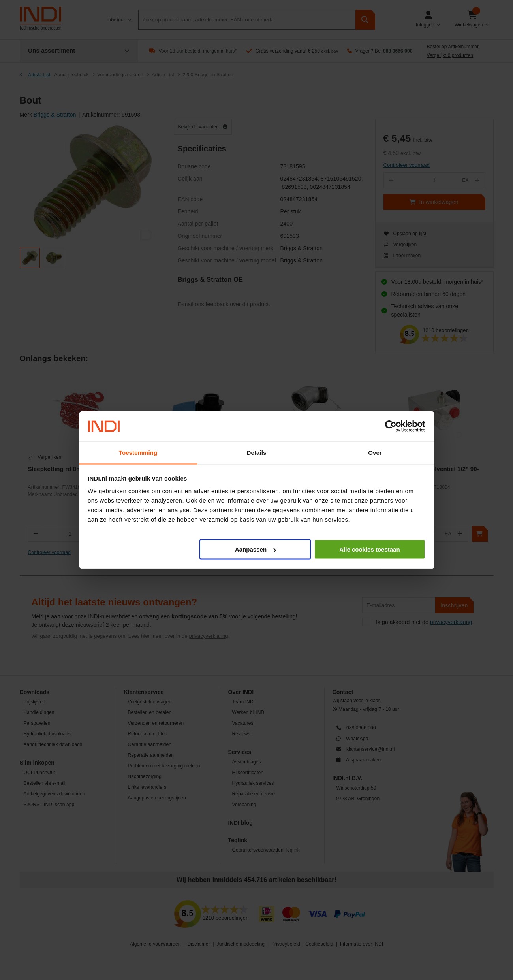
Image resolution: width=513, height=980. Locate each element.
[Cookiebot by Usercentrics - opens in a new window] (391, 426)
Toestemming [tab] (138, 452)
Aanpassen (256, 549)
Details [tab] (257, 452)
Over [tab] (375, 452)
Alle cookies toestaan (369, 549)
